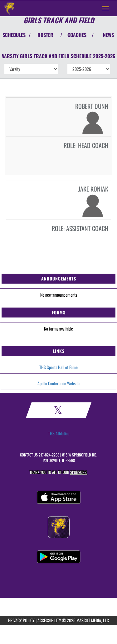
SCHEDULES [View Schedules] (14, 35)
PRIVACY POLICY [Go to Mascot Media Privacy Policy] (21, 620)
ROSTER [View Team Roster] (45, 35)
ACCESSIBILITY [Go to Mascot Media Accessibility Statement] (49, 620)
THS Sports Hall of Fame (58, 367)
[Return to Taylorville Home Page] (9, 8)
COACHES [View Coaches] (77, 35)
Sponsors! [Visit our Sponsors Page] (79, 472)
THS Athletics (59, 433)
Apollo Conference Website (58, 383)
